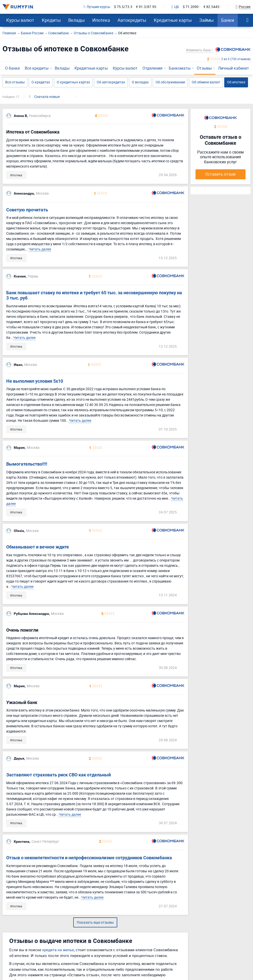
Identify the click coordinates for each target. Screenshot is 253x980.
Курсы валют (20, 20)
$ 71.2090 (191, 7)
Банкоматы (180, 68)
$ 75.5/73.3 (123, 7)
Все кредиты (37, 68)
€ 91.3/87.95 (146, 7)
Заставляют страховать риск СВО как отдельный (58, 775)
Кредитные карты (173, 20)
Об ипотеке (236, 82)
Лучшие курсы (97, 7)
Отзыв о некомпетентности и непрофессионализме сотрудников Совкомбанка (89, 858)
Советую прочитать (27, 210)
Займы (206, 20)
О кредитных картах (73, 82)
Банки (228, 20)
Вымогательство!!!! (27, 464)
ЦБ (175, 7)
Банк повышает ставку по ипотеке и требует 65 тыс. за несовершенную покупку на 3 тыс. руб (94, 295)
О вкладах (140, 82)
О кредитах (41, 82)
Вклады (76, 20)
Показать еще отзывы (95, 922)
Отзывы (204, 68)
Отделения (152, 68)
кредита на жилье (58, 950)
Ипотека (101, 20)
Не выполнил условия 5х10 (35, 381)
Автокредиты (132, 20)
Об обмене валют (206, 82)
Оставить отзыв (220, 174)
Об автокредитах (111, 82)
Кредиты (51, 20)
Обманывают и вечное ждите (38, 547)
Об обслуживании (170, 82)
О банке (12, 68)
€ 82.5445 (211, 7)
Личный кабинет (233, 68)
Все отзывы (15, 82)
